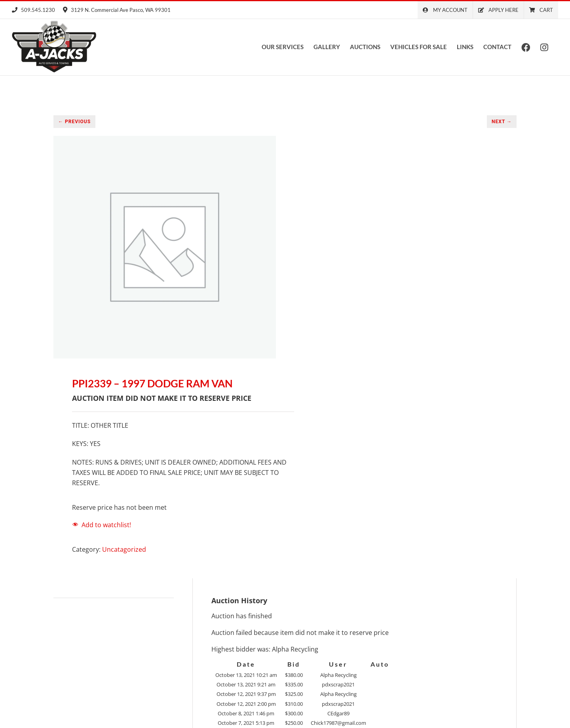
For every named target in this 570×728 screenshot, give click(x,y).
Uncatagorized (124, 549)
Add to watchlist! (106, 524)
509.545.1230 (33, 10)
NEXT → (502, 121)
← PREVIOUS (74, 121)
